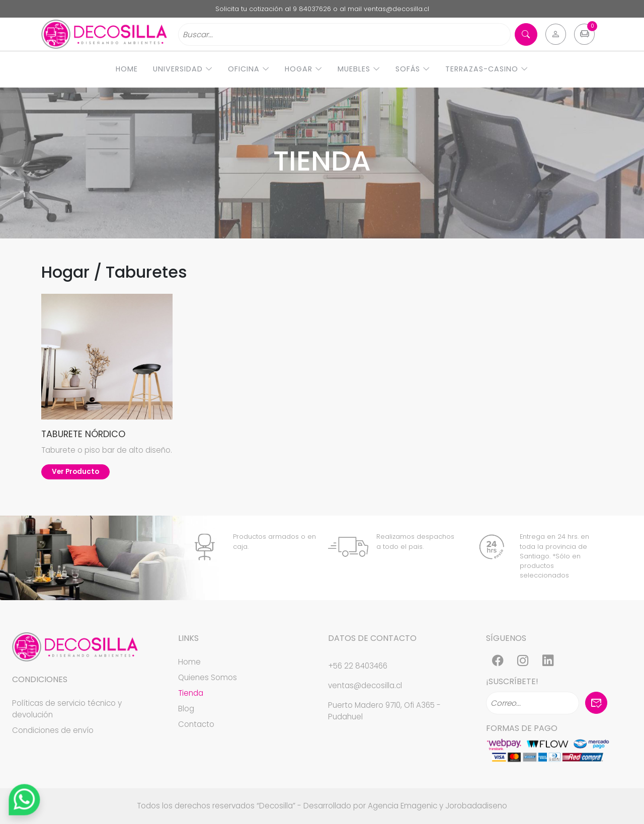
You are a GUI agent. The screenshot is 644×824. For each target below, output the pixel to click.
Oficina (249, 69)
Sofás (413, 69)
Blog (186, 709)
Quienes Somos (208, 677)
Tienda (191, 693)
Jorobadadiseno (476, 806)
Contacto (196, 724)
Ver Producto (75, 472)
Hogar (304, 69)
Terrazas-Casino (487, 69)
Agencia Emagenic (403, 806)
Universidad (183, 69)
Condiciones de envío (53, 730)
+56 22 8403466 (358, 666)
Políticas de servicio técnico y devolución (67, 709)
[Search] (344, 34)
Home (127, 69)
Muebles (359, 69)
